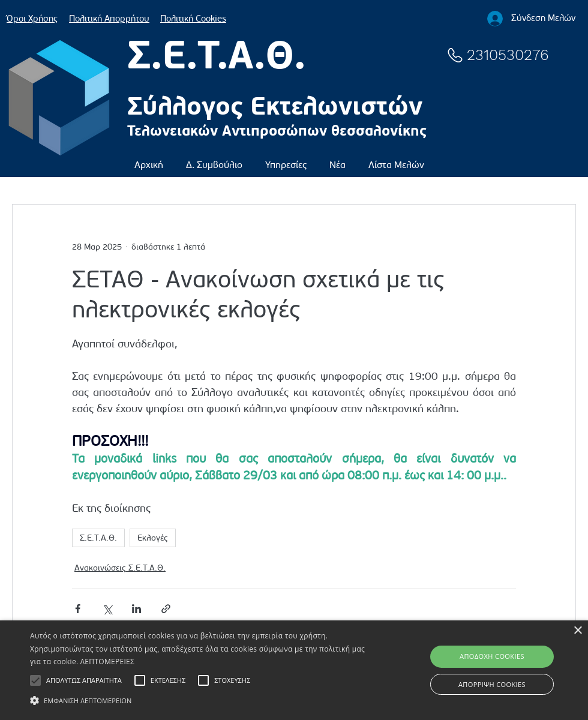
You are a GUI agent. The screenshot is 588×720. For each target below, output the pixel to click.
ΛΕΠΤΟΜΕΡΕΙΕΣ (107, 661)
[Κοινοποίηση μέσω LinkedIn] (136, 609)
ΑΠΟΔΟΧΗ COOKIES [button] (492, 656)
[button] (214, 159)
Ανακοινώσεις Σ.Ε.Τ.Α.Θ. (120, 568)
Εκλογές (153, 538)
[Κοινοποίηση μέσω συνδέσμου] (166, 609)
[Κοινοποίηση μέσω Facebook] (78, 609)
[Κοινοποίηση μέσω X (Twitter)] (107, 609)
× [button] (577, 631)
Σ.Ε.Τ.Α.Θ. (98, 538)
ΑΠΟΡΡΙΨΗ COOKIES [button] (492, 684)
